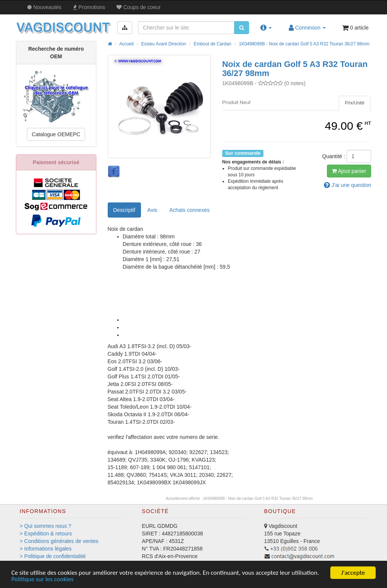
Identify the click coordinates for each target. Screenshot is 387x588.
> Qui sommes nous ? (46, 526)
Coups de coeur (139, 7)
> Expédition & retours (46, 534)
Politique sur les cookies (43, 579)
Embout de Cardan (212, 44)
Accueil (126, 44)
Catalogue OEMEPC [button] (56, 134)
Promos (89, 7)
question (348, 185)
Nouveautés (44, 7)
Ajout (349, 171)
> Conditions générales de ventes (59, 541)
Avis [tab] (152, 210)
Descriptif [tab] (124, 210)
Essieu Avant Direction (164, 44)
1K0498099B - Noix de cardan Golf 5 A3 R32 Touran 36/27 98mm (304, 44)
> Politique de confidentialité (53, 556)
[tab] (354, 103)
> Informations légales (46, 549)
